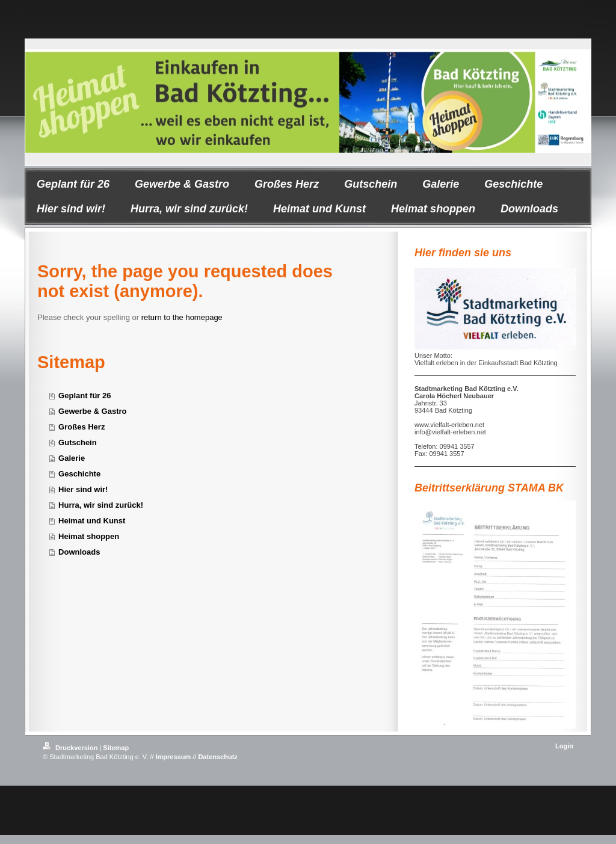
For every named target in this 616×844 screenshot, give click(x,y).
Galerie (72, 458)
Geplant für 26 (85, 396)
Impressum (173, 757)
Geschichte (79, 474)
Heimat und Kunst (92, 521)
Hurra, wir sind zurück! (101, 505)
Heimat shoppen (89, 536)
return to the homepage (182, 317)
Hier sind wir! (83, 489)
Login (564, 746)
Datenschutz (217, 757)
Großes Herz (82, 427)
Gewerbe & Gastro (92, 411)
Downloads (79, 552)
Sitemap (116, 748)
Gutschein (78, 442)
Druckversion (71, 748)
